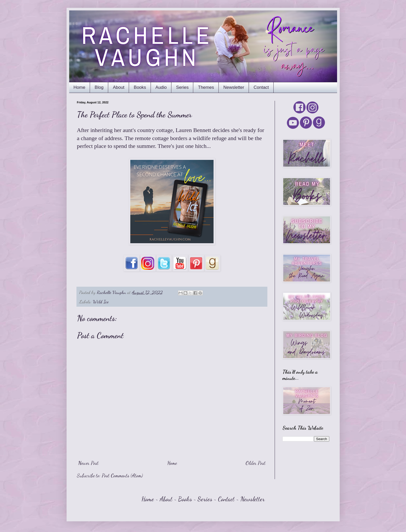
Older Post (256, 463)
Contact (261, 87)
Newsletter (234, 87)
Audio (161, 87)
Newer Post (88, 463)
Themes (206, 87)
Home (79, 87)
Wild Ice (101, 302)
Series (182, 87)
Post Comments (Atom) (122, 475)
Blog (99, 87)
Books (140, 87)
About (119, 87)
